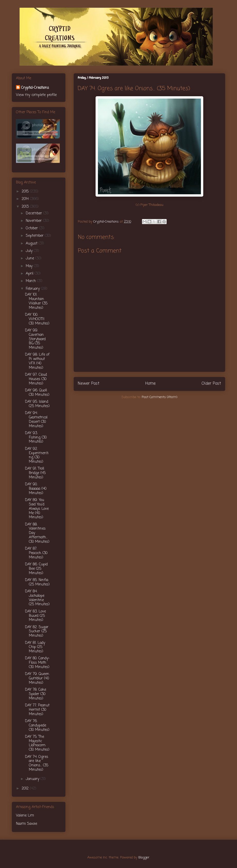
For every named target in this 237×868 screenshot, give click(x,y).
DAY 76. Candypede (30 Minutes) (37, 726)
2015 (26, 192)
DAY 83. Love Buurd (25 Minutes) (35, 616)
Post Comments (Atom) (159, 397)
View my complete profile (36, 95)
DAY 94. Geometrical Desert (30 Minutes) (36, 420)
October (32, 228)
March (31, 281)
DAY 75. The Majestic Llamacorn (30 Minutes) (37, 743)
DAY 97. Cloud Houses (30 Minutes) (36, 379)
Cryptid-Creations (35, 88)
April (30, 274)
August (32, 244)
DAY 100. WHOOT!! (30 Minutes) (37, 319)
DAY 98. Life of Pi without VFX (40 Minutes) (37, 361)
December (35, 213)
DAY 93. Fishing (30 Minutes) (36, 438)
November (34, 221)
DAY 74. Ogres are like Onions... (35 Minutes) (37, 763)
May (30, 266)
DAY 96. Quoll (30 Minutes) (37, 393)
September (35, 236)
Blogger (144, 858)
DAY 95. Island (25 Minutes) (37, 404)
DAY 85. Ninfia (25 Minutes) (37, 582)
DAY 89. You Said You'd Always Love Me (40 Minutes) (37, 509)
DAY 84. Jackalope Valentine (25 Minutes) (37, 598)
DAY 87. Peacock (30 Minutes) (36, 553)
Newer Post (89, 384)
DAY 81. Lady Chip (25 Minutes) (35, 647)
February (33, 289)
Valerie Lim (25, 816)
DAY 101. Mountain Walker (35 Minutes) (36, 301)
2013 (26, 207)
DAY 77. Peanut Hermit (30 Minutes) (37, 710)
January (33, 779)
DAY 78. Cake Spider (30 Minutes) (36, 694)
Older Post (211, 384)
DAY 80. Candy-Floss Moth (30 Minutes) (37, 663)
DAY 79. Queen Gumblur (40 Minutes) (37, 678)
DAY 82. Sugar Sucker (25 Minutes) (37, 632)
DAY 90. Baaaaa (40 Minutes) (36, 489)
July (30, 251)
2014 (26, 199)
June (31, 258)
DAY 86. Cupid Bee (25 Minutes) (36, 569)
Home (150, 384)
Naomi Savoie (27, 824)
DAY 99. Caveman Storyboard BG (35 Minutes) (35, 339)
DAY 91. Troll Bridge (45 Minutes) (35, 473)
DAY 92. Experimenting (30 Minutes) (37, 455)
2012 (26, 789)
